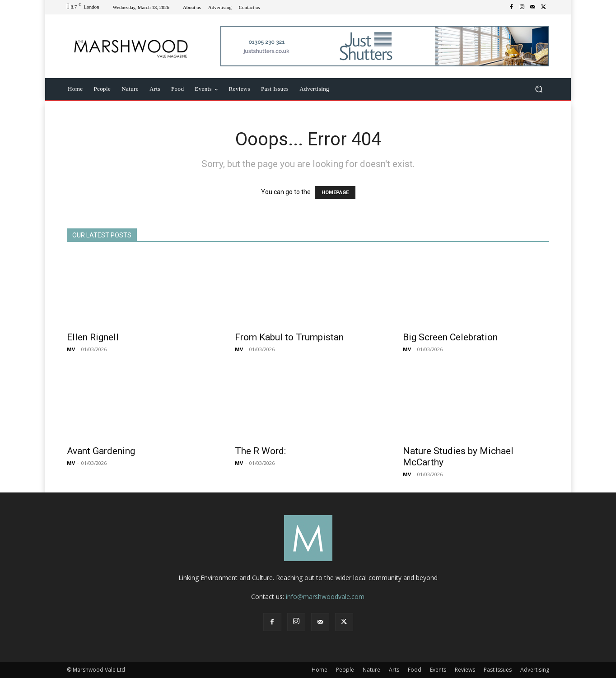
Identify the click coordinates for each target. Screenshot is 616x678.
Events (438, 670)
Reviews (465, 670)
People (345, 670)
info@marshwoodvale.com (325, 597)
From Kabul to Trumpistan (289, 337)
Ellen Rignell (93, 337)
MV (71, 349)
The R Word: (260, 451)
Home (320, 670)
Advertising (535, 670)
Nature (371, 670)
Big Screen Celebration (450, 337)
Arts (394, 670)
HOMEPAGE (335, 193)
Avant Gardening (101, 451)
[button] (539, 89)
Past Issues (498, 670)
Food (415, 670)
